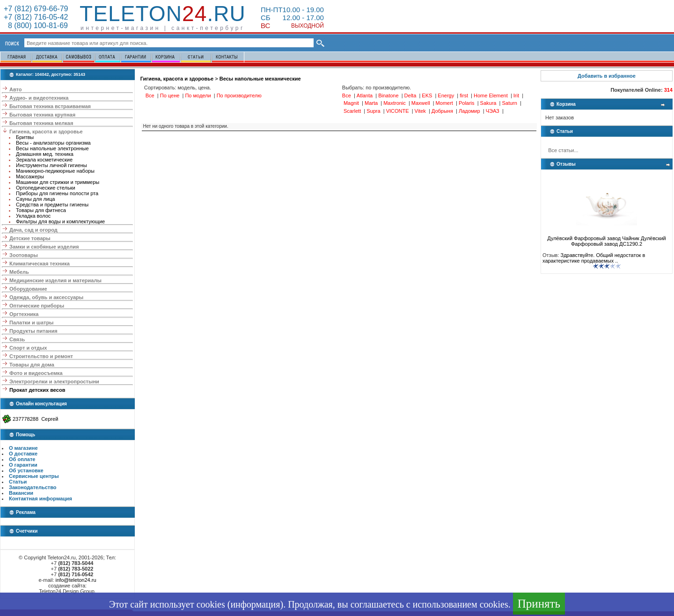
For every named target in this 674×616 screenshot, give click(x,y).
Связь (17, 339)
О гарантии (23, 465)
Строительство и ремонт (41, 356)
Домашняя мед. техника (45, 154)
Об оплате (22, 459)
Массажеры (30, 176)
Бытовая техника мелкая (41, 123)
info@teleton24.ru (76, 580)
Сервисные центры (34, 476)
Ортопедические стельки (46, 188)
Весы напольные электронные (52, 148)
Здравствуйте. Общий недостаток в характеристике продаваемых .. (594, 258)
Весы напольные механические (260, 79)
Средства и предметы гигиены (52, 205)
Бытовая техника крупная (42, 115)
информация (255, 604)
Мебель (19, 272)
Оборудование (28, 289)
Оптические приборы (37, 306)
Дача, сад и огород (33, 230)
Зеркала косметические (44, 160)
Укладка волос (33, 216)
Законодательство (33, 487)
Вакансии (21, 493)
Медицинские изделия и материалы (55, 280)
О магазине (23, 448)
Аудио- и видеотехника (39, 98)
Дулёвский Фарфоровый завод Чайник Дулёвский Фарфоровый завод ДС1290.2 (607, 239)
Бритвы (25, 137)
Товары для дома (32, 365)
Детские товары (30, 238)
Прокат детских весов (37, 390)
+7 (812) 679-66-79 (36, 9)
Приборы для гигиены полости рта (57, 193)
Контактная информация (40, 499)
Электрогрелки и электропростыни (54, 381)
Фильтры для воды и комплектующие (60, 221)
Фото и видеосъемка (36, 373)
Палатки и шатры (31, 323)
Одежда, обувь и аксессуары (46, 297)
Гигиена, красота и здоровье (46, 132)
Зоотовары (24, 255)
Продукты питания (33, 331)
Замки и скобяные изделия (44, 247)
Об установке (26, 470)
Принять (539, 604)
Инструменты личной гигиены (51, 165)
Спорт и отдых (28, 348)
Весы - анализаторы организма (53, 143)
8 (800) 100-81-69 (36, 26)
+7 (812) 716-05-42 (36, 17)
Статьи (18, 482)
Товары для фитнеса (41, 210)
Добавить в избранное (607, 76)
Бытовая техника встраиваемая (50, 106)
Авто (16, 89)
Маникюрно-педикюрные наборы (55, 171)
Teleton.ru (163, 14)
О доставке (23, 454)
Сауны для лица (35, 199)
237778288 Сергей (35, 419)
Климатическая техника (40, 264)
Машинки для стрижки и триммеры (58, 182)
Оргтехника (24, 314)
